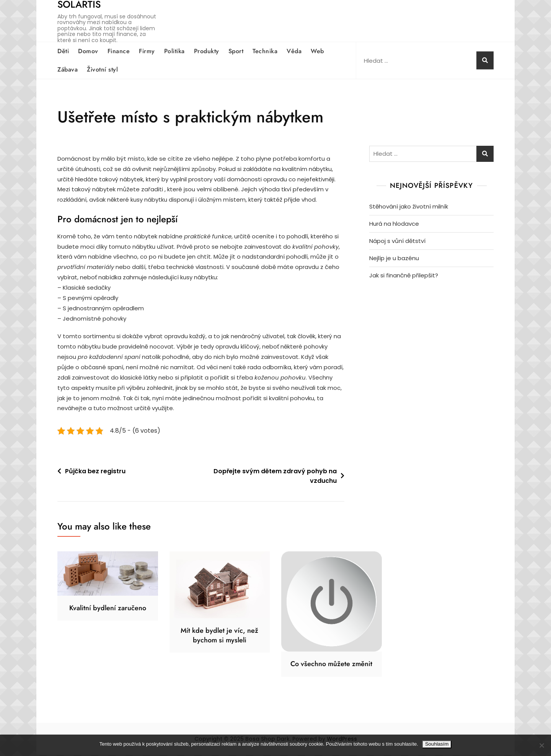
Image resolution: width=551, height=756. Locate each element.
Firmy (147, 51)
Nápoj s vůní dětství (397, 241)
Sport (236, 51)
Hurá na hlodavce (394, 224)
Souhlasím (437, 744)
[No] (541, 745)
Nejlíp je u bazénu (394, 258)
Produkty (207, 51)
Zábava (68, 69)
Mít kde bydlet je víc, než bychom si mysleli (219, 636)
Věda (294, 51)
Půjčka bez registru (95, 472)
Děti (63, 51)
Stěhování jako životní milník (409, 206)
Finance (119, 51)
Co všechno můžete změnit (331, 665)
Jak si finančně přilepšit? (404, 275)
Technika (265, 51)
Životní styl (102, 69)
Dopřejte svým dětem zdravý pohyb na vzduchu (275, 477)
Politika (174, 51)
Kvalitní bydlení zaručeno (108, 609)
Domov (88, 51)
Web (317, 51)
